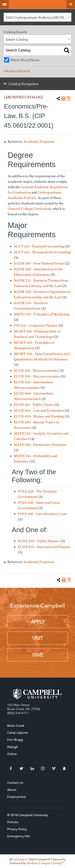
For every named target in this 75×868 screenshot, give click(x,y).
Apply (38, 622)
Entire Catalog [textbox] (17, 39)
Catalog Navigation (23, 84)
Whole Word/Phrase (25, 60)
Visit (38, 638)
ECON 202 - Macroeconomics (37, 376)
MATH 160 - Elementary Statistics (40, 445)
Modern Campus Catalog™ (46, 863)
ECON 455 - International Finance (44, 547)
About (12, 790)
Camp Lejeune (18, 733)
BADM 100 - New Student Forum (39, 263)
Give (38, 655)
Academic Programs (39, 141)
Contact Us (15, 783)
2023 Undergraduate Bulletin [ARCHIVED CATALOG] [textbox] (38, 17)
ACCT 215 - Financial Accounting (39, 246)
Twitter (21, 768)
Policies (13, 822)
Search (71, 4)
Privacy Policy (17, 829)
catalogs (19, 859)
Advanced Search (17, 71)
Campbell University (37, 4)
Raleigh (13, 747)
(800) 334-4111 (18, 713)
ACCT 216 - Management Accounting (42, 252)
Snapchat (64, 768)
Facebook (11, 768)
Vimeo (54, 768)
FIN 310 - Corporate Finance (36, 325)
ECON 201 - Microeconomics (36, 370)
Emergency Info (19, 836)
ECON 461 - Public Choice (34, 405)
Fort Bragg (15, 740)
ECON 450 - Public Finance (39, 541)
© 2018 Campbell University (27, 815)
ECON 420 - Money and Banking (39, 416)
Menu (4, 4)
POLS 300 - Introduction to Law (42, 514)
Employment (17, 797)
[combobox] (37, 17)
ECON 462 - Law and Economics (39, 410)
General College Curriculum (29, 209)
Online (12, 754)
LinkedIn (32, 768)
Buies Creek (16, 726)
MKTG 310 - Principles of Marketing (42, 314)
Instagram (43, 768)
